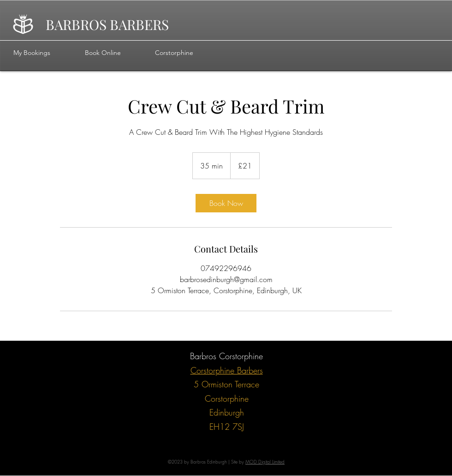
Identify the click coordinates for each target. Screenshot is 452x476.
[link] (226, 203)
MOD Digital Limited (265, 462)
